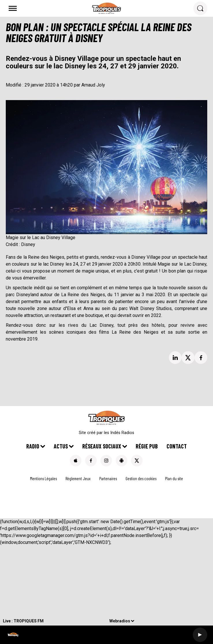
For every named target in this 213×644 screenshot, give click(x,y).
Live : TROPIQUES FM (23, 621)
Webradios (120, 621)
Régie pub (147, 446)
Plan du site (174, 478)
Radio (33, 446)
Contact (177, 446)
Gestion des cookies (141, 478)
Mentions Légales (43, 478)
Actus (61, 446)
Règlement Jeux (78, 478)
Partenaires (108, 478)
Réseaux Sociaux (102, 446)
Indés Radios (122, 433)
